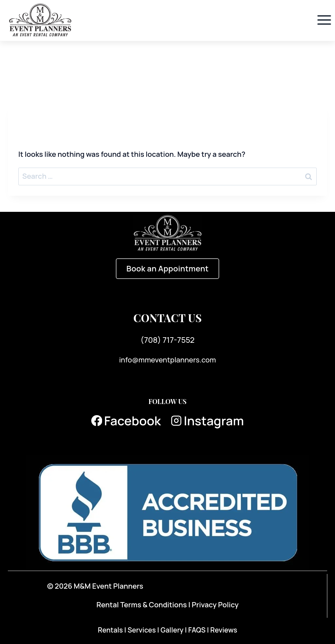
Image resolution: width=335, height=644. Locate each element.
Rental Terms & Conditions (142, 605)
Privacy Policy (215, 605)
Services (142, 630)
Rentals (111, 630)
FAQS (197, 630)
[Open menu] (324, 20)
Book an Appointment (167, 268)
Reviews (224, 630)
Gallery (173, 630)
